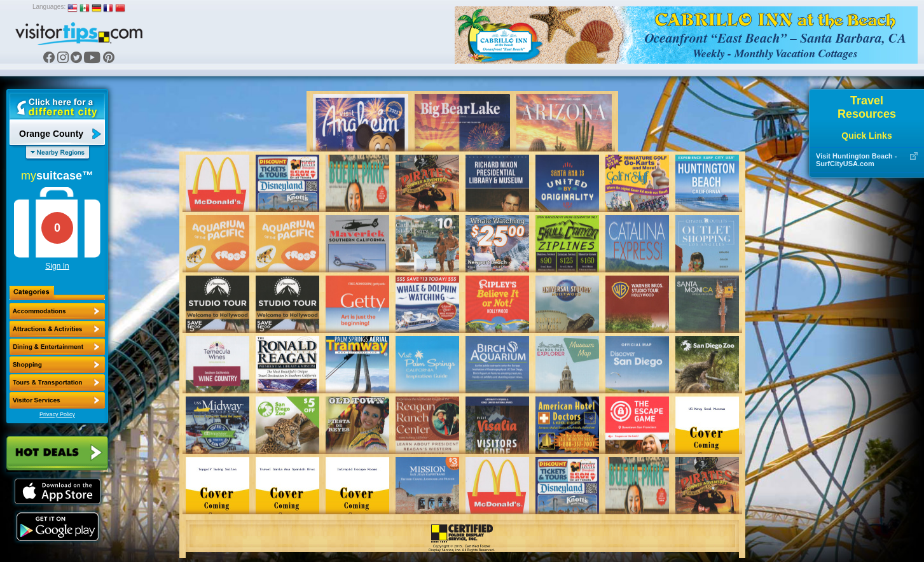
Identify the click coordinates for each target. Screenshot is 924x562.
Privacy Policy (57, 414)
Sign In (57, 266)
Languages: (49, 7)
